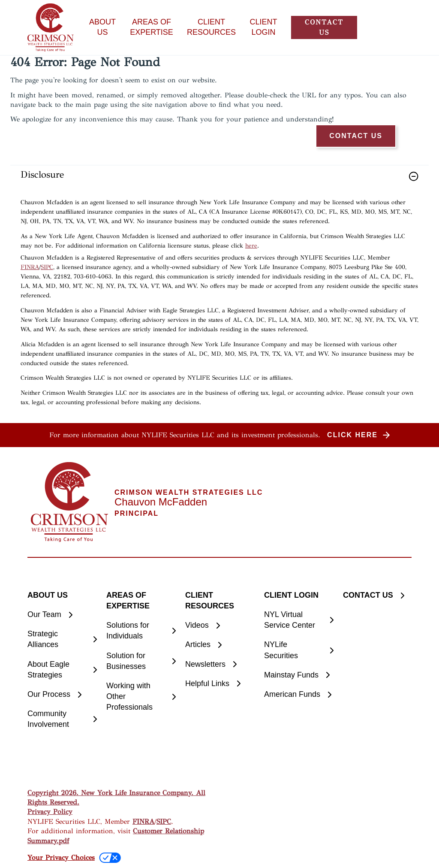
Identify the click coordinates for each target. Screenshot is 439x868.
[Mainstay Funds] (298, 675)
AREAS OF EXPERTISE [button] (152, 27)
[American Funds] (298, 694)
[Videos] (219, 625)
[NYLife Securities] (298, 650)
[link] (219, 182)
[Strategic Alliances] (62, 639)
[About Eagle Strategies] (62, 670)
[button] (324, 27)
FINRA (30, 267)
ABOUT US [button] (102, 27)
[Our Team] (62, 615)
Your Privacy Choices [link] (61, 857)
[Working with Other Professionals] (141, 697)
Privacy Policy (50, 812)
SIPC (47, 267)
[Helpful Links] (219, 684)
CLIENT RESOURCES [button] (211, 27)
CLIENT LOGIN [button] (264, 27)
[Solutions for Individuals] (141, 631)
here (251, 246)
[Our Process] (62, 694)
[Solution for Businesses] (141, 661)
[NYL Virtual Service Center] (298, 620)
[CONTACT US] (377, 595)
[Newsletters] (219, 664)
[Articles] (219, 645)
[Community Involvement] (62, 719)
